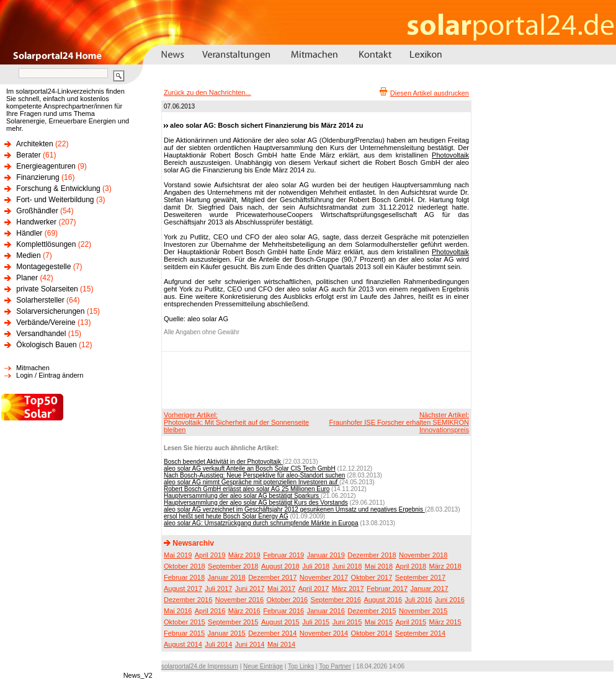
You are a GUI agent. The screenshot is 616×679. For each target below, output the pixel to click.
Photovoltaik (450, 155)
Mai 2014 (281, 644)
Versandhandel (41, 334)
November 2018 (423, 555)
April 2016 (210, 611)
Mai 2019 (178, 555)
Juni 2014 (250, 644)
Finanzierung (38, 177)
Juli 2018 (316, 566)
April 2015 (411, 622)
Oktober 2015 (185, 622)
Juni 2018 (347, 566)
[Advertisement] (315, 379)
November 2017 (324, 577)
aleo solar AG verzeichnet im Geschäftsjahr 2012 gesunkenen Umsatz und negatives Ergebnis (294, 509)
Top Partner (335, 666)
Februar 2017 (387, 588)
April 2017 (314, 588)
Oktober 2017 (372, 577)
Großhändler (37, 211)
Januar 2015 (227, 633)
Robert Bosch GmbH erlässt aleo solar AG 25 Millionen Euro (247, 489)
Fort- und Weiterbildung (55, 200)
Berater (28, 155)
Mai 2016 (178, 611)
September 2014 (420, 633)
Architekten (35, 144)
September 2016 (336, 600)
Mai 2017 (281, 588)
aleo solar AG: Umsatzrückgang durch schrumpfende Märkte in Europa (261, 523)
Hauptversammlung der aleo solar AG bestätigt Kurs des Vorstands (256, 503)
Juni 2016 (450, 600)
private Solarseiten (47, 289)
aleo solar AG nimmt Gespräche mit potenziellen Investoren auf (252, 482)
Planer (27, 278)
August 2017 (183, 588)
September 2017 (420, 577)
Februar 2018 (184, 577)
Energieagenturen (46, 166)
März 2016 (244, 611)
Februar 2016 (283, 611)
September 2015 (233, 622)
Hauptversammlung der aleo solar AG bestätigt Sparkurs (242, 496)
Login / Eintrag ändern (50, 375)
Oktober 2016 (287, 600)
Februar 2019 (283, 555)
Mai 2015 (379, 622)
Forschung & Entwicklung (58, 189)
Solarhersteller (40, 300)
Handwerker (36, 222)
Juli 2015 (316, 622)
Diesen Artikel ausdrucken (430, 93)
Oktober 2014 (372, 633)
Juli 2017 (218, 588)
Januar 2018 (227, 577)
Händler (29, 233)
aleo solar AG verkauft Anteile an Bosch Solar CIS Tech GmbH (250, 468)
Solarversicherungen (50, 311)
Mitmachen (33, 368)
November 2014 (324, 633)
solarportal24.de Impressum (200, 666)
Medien (28, 255)
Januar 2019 (326, 555)
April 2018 (411, 566)
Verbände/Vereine (46, 322)
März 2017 (348, 588)
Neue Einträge (263, 666)
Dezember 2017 (272, 577)
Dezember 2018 (372, 555)
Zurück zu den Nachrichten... (208, 92)
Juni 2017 (250, 588)
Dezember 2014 (272, 633)
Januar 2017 (430, 588)
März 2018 (445, 566)
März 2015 (445, 622)
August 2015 (280, 622)
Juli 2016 (419, 600)
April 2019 (210, 555)
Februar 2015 (184, 633)
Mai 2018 (379, 566)
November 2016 (239, 600)
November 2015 (423, 611)
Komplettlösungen (46, 244)
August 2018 (280, 566)
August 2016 (383, 600)
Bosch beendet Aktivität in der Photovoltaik (223, 462)
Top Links (301, 666)
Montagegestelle (43, 267)
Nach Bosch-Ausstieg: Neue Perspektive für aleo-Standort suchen (254, 475)
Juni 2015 (347, 622)
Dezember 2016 (188, 600)
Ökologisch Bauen (46, 345)
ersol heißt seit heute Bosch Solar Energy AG (226, 516)
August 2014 (183, 644)
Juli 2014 (218, 644)
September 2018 (233, 566)
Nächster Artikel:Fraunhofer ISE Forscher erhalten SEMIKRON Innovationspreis (399, 422)
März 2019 (244, 555)
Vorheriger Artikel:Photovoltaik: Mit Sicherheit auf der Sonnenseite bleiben (236, 422)
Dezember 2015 (372, 611)
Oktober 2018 (185, 566)
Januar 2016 (326, 611)
